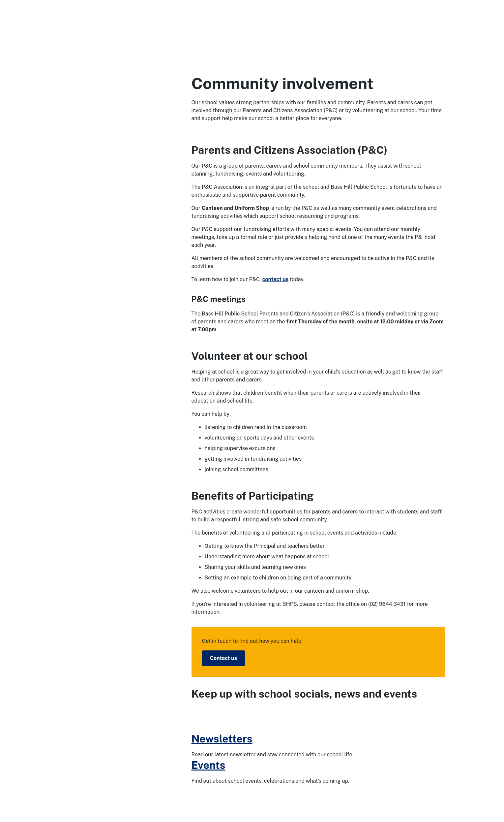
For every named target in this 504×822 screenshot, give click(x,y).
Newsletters (222, 739)
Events (208, 765)
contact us (276, 279)
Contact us (223, 658)
